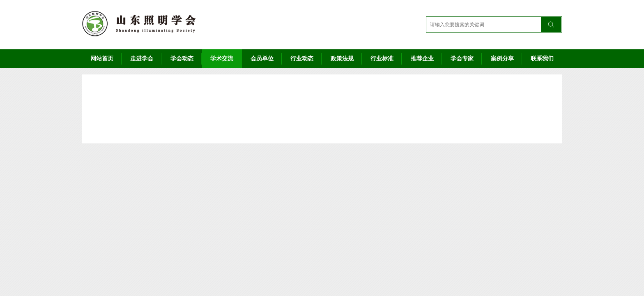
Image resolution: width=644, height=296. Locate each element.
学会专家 (462, 58)
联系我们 (542, 58)
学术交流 (222, 58)
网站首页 (102, 58)
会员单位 (262, 58)
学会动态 (182, 58)
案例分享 (502, 58)
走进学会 (142, 58)
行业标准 (382, 58)
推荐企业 (422, 58)
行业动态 (302, 58)
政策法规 (342, 58)
